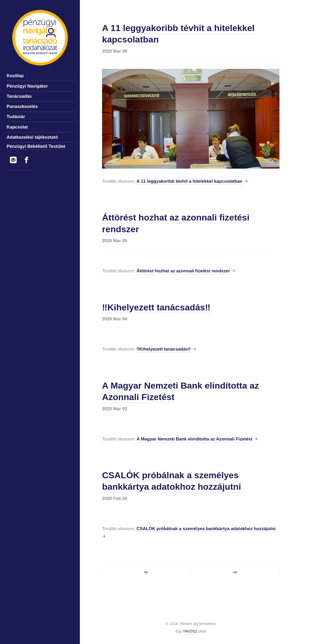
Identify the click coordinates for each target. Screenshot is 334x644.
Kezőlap (15, 76)
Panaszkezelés (22, 106)
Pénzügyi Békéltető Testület (36, 146)
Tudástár (16, 117)
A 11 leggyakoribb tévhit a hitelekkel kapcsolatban (189, 181)
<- (146, 572)
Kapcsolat (17, 127)
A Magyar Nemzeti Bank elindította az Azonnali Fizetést (194, 439)
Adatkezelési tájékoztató (32, 137)
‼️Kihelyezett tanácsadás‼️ (156, 307)
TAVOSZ (190, 631)
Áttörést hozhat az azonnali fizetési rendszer (183, 271)
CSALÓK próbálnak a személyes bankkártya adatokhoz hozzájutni (172, 481)
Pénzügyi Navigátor (27, 86)
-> (235, 572)
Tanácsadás (19, 96)
